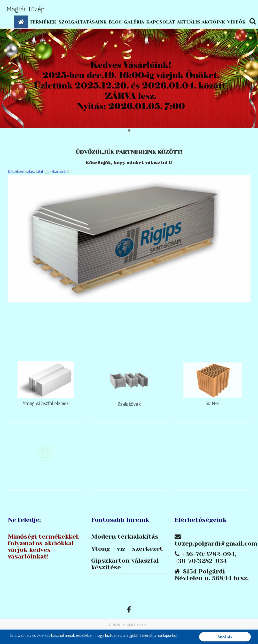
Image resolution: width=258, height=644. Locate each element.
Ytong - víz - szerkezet (127, 549)
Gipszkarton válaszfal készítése (125, 564)
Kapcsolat (161, 22)
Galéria (134, 22)
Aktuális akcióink (201, 22)
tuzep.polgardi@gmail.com (216, 544)
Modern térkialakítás (125, 537)
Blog (115, 22)
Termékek (43, 22)
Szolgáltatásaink (83, 22)
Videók (236, 22)
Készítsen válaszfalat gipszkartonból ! (40, 171)
